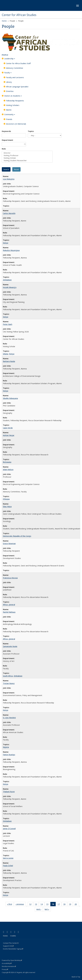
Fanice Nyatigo (9, 755)
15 (48, 905)
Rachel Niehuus (9, 612)
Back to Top (76, 977)
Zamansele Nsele (10, 646)
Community (10, 115)
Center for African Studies (19, 15)
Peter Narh (8, 324)
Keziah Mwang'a (10, 287)
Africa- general (9, 604)
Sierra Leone (8, 858)
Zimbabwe (7, 280)
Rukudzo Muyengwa (11, 250)
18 (65, 905)
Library (9, 82)
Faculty (8, 73)
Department (7, 140)
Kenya (5, 243)
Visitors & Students (13, 97)
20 (77, 905)
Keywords (6, 131)
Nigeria (6, 747)
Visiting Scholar (27, 158)
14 (42, 905)
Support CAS (8, 946)
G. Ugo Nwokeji (9, 718)
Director (27, 153)
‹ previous (21, 905)
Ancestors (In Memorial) (16, 124)
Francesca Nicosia (10, 578)
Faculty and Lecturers (15, 77)
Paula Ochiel (8, 866)
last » (48, 910)
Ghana (5, 354)
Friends (9, 119)
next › (40, 910)
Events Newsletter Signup (13, 949)
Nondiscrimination (9, 966)
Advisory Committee (15, 68)
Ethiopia (6, 499)
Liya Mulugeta (9, 179)
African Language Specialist (17, 87)
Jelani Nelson (8, 469)
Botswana (7, 462)
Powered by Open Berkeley (12, 960)
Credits (13, 936)
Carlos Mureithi (9, 213)
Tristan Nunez (9, 683)
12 (31, 905)
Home (4, 21)
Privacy (5, 969)
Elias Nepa (7, 506)
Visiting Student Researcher (27, 160)
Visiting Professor (27, 155)
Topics (31, 131)
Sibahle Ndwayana (10, 398)
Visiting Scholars (13, 105)
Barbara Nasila (9, 361)
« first (10, 905)
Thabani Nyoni (9, 792)
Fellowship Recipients (15, 101)
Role (4, 149)
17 (59, 905)
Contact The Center (11, 943)
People (5, 55)
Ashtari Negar (9, 435)
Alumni (9, 110)
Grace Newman (9, 543)
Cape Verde (8, 428)
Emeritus (10, 91)
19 (71, 905)
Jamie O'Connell (9, 829)
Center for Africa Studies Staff (18, 63)
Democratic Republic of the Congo (17, 536)
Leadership (10, 59)
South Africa (8, 676)
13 (37, 905)
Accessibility (7, 963)
